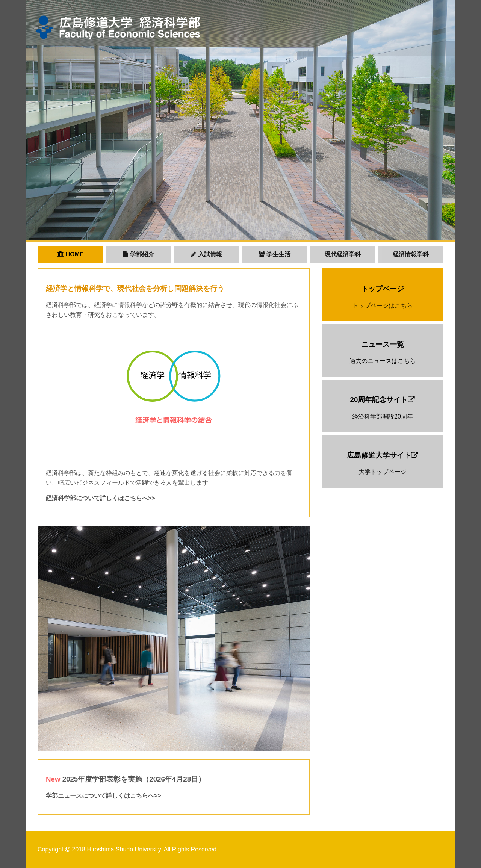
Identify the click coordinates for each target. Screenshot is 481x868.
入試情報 (206, 254)
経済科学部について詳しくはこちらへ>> (101, 498)
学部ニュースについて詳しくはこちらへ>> (104, 796)
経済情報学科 (411, 254)
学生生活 (275, 254)
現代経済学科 (343, 254)
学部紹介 (138, 254)
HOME (70, 254)
